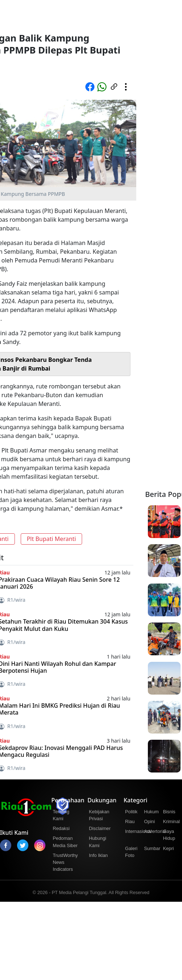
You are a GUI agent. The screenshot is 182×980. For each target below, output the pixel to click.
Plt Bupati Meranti (52, 539)
